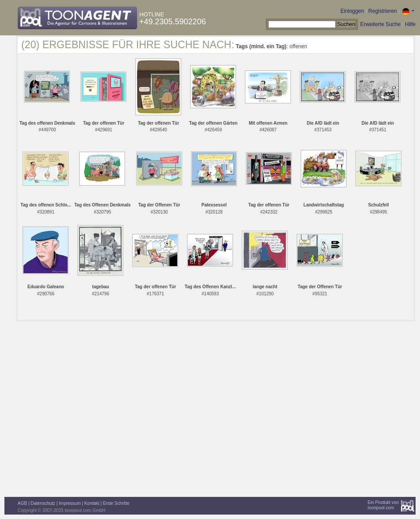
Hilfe (410, 24)
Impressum (70, 503)
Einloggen (352, 11)
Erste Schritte (116, 503)
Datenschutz (43, 503)
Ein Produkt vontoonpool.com (383, 505)
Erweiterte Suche (380, 24)
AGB (22, 503)
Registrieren (383, 11)
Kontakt (92, 503)
